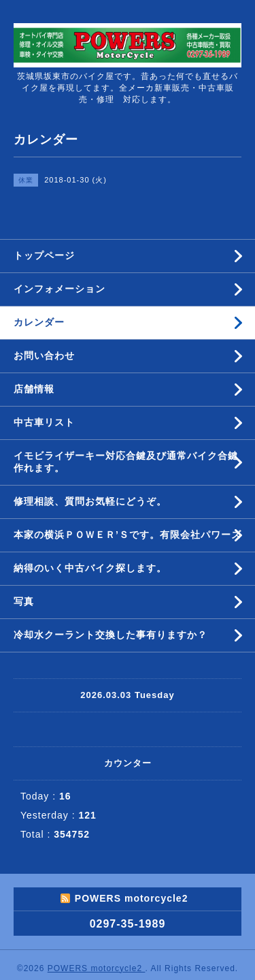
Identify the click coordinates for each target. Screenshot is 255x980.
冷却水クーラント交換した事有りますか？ (111, 635)
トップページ (44, 255)
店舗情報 (34, 389)
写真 (24, 601)
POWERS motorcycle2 (97, 968)
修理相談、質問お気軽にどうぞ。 (90, 501)
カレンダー (39, 322)
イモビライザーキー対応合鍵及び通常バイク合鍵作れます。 (126, 462)
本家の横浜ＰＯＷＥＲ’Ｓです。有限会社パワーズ (128, 535)
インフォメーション (60, 289)
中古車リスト (44, 422)
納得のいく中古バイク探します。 (90, 568)
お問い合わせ (44, 355)
